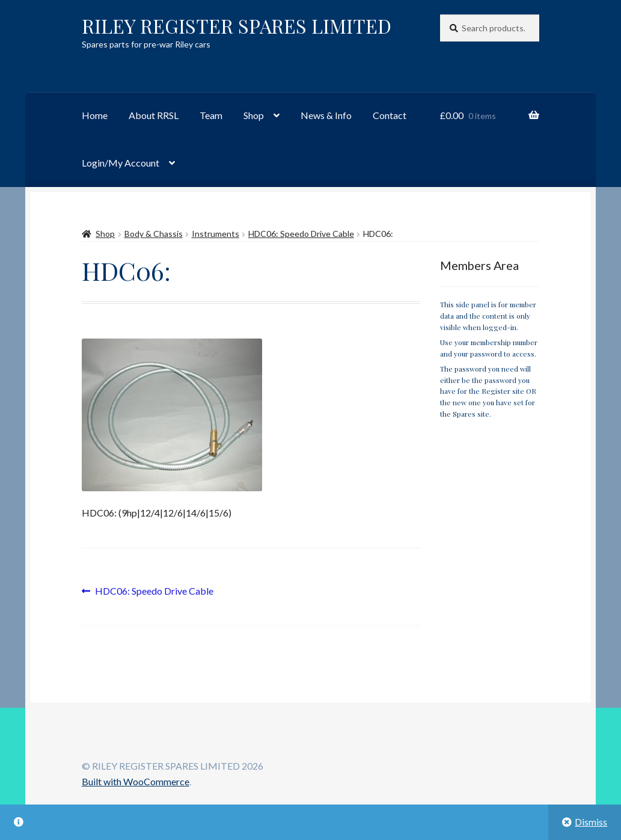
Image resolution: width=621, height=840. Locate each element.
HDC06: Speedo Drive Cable (301, 234)
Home (95, 115)
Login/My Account (121, 163)
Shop (254, 115)
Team (211, 115)
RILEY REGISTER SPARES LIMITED (237, 26)
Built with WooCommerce (136, 781)
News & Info (326, 115)
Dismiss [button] (591, 822)
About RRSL (154, 115)
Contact (390, 115)
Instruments (216, 234)
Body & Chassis (154, 234)
